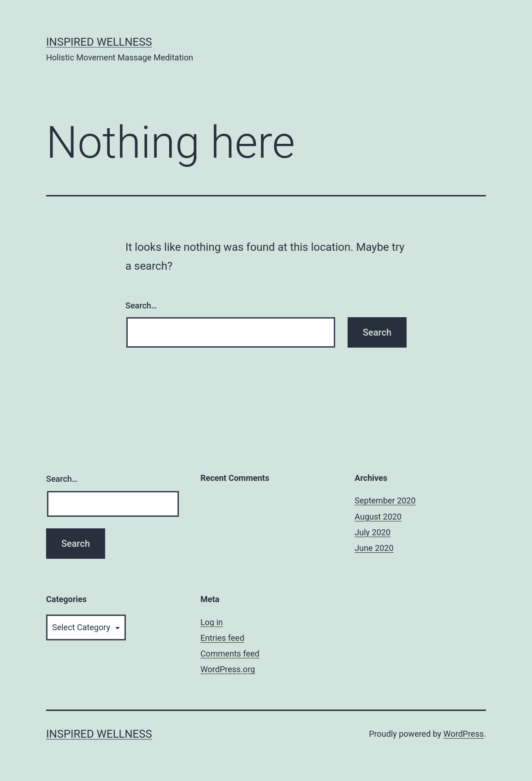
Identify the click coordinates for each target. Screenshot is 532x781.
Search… (141, 305)
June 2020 (374, 548)
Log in (212, 622)
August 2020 (378, 517)
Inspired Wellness (99, 42)
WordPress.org (228, 669)
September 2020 (385, 500)
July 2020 (372, 532)
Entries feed (222, 638)
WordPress (464, 734)
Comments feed (230, 654)
